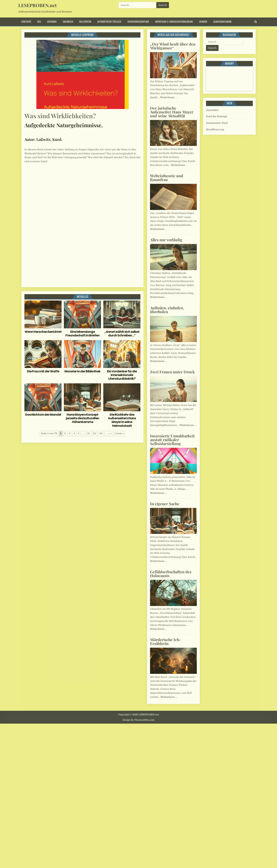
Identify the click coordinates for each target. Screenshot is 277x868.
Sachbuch (68, 22)
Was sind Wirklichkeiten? (60, 116)
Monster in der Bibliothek (82, 371)
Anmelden (212, 110)
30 (101, 433)
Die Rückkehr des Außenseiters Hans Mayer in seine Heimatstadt (122, 420)
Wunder (203, 22)
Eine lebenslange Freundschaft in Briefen (82, 334)
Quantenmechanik (222, 22)
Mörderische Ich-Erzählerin (166, 641)
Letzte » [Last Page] (119, 433)
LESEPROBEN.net (37, 5)
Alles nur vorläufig (166, 240)
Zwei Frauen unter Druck (172, 372)
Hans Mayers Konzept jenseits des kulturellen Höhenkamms (82, 418)
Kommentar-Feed (217, 123)
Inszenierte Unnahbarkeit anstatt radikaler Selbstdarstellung (172, 440)
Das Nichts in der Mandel (43, 415)
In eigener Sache (165, 504)
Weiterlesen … (168, 97)
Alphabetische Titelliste (109, 22)
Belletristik (85, 22)
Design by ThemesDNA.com (138, 720)
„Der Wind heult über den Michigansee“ (173, 46)
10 (88, 433)
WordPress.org (215, 129)
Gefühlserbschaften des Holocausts (171, 574)
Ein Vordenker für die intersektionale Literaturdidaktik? (122, 375)
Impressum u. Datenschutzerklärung (174, 22)
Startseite (26, 22)
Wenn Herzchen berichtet (43, 332)
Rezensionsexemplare (138, 22)
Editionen (52, 22)
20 (95, 433)
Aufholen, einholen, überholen (167, 310)
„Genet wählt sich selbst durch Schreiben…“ (122, 334)
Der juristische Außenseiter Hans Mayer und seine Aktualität (172, 112)
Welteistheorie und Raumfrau (167, 178)
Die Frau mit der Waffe (43, 371)
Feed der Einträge (217, 116)
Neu (39, 22)
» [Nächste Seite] (111, 433)
